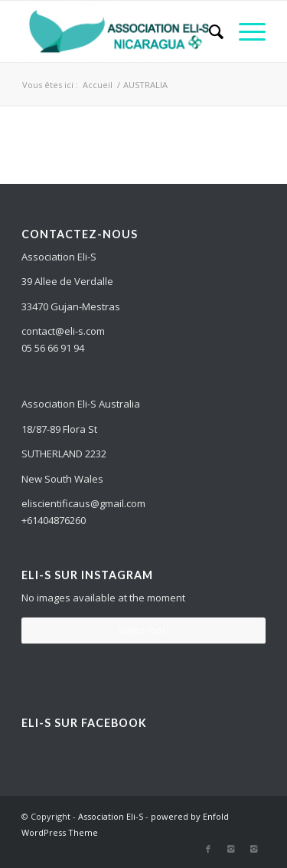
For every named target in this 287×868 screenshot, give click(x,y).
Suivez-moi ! (143, 630)
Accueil (98, 85)
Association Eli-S (111, 816)
